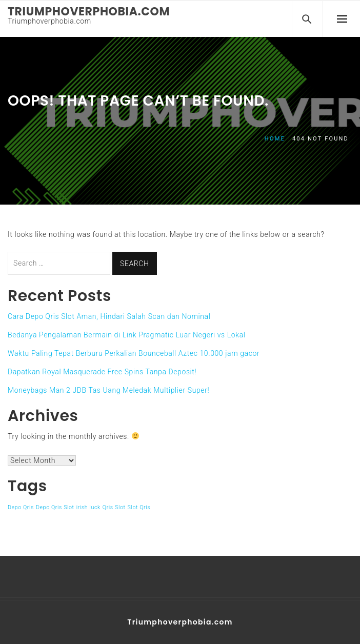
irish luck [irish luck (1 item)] (88, 507)
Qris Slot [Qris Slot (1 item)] (114, 507)
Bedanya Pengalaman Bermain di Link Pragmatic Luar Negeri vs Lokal (127, 335)
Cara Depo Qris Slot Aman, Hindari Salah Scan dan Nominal (109, 316)
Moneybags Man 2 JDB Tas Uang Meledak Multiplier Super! (108, 390)
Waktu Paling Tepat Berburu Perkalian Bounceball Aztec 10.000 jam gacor (134, 353)
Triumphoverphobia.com (89, 12)
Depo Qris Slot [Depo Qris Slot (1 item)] (55, 507)
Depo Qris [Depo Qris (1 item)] (21, 507)
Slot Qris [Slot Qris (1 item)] (139, 507)
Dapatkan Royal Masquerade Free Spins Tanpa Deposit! (102, 372)
